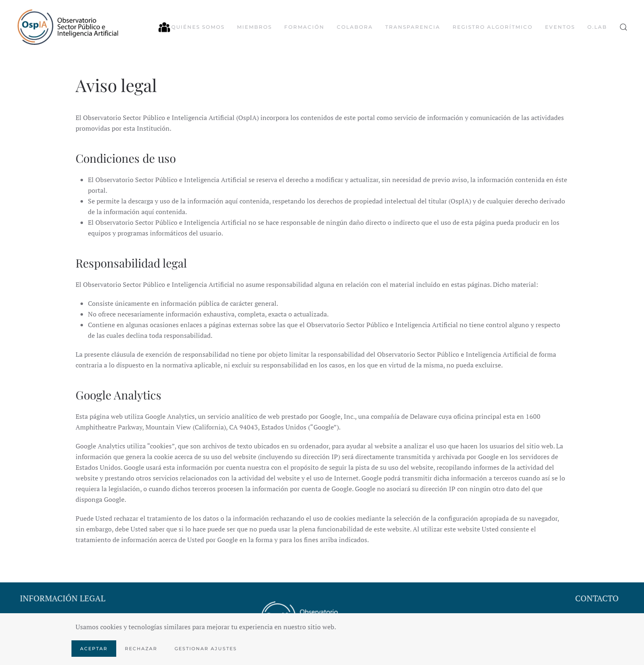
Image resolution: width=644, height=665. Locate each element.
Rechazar (141, 649)
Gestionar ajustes (206, 649)
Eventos (560, 27)
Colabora (355, 27)
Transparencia (413, 27)
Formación (304, 27)
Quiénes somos (192, 27)
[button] (623, 27)
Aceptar (94, 649)
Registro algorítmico (493, 27)
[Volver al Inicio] (68, 27)
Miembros (254, 27)
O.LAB (597, 27)
